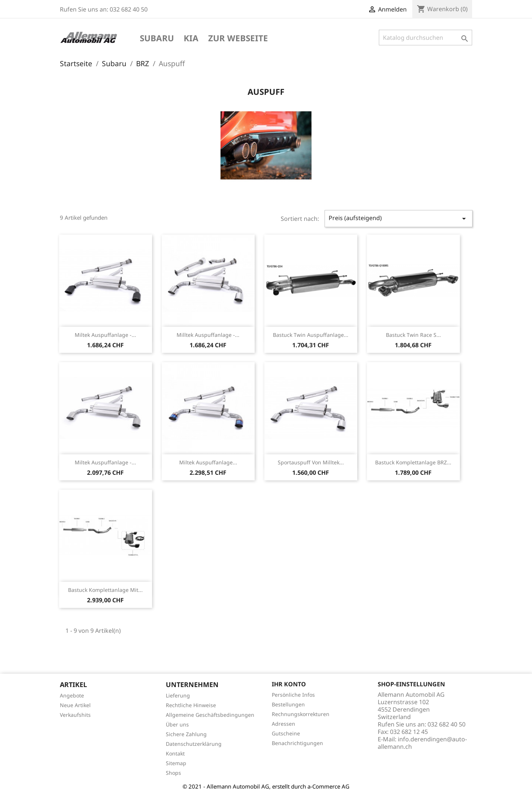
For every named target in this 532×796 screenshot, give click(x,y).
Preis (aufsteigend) (399, 218)
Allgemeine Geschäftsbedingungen (210, 715)
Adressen (283, 724)
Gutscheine (286, 733)
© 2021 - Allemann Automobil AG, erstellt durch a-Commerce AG (266, 786)
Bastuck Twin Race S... (413, 335)
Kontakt (175, 753)
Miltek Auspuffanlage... (208, 462)
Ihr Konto (289, 684)
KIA (191, 39)
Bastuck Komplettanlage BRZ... (413, 462)
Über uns (177, 724)
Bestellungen (288, 704)
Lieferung (178, 695)
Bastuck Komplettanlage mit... (105, 590)
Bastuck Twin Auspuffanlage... (311, 335)
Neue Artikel (75, 705)
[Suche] (425, 38)
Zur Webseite (238, 39)
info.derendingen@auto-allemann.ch (422, 743)
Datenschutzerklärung (194, 744)
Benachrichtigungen (297, 743)
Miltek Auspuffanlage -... (105, 335)
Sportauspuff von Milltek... (311, 462)
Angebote (72, 695)
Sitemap (176, 763)
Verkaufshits (75, 715)
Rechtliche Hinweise (191, 705)
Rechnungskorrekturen (301, 714)
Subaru (157, 39)
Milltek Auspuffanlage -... (208, 335)
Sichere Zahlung (186, 734)
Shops (173, 773)
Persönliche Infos (293, 695)
